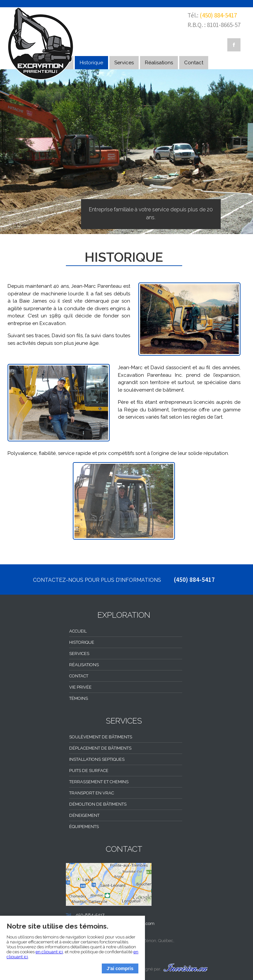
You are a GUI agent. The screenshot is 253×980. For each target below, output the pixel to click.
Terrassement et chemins (99, 782)
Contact (194, 63)
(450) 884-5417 (218, 15)
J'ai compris (120, 968)
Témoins (79, 698)
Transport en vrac (92, 793)
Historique (91, 63)
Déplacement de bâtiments (100, 748)
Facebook (234, 45)
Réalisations (159, 63)
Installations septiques (97, 759)
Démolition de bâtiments (98, 804)
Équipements (84, 827)
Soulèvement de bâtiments (101, 737)
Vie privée (80, 687)
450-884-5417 (90, 915)
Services (124, 63)
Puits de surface (89, 771)
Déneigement (84, 815)
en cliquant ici (49, 952)
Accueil (78, 631)
